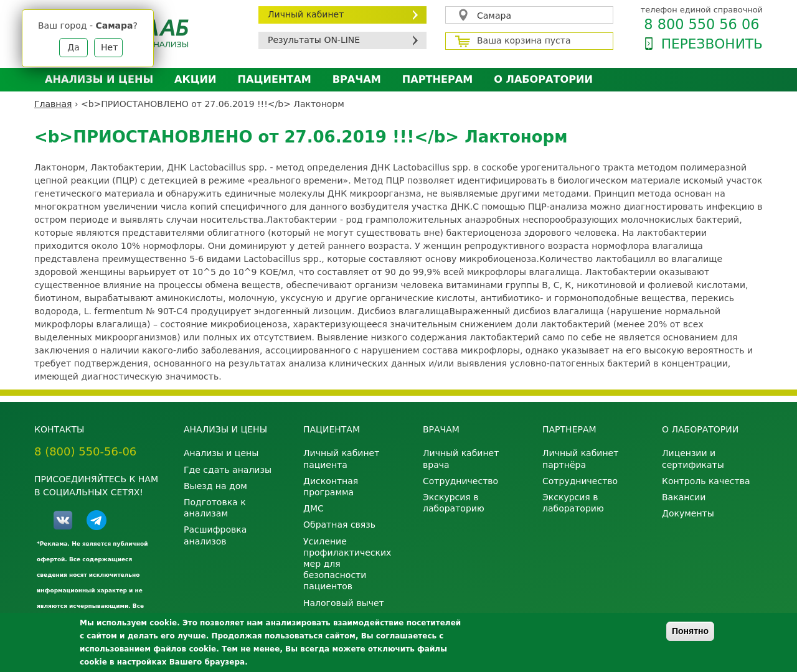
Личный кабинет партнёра (580, 459)
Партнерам (437, 79)
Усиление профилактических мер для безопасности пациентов (347, 564)
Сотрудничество (460, 481)
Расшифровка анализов (215, 535)
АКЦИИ (195, 79)
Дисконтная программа (331, 487)
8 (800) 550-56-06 (85, 451)
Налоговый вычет (344, 603)
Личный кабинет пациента (341, 459)
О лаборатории (543, 79)
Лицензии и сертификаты (693, 459)
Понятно (690, 631)
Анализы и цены (99, 79)
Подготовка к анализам (215, 508)
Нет (109, 47)
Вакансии (684, 497)
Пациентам (275, 79)
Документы (688, 513)
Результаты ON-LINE (314, 40)
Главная (53, 104)
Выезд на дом (215, 486)
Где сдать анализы (228, 470)
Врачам (357, 79)
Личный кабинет (306, 14)
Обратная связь (339, 525)
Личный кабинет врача (461, 459)
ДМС (314, 508)
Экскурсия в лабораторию (454, 503)
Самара (494, 16)
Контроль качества (706, 481)
